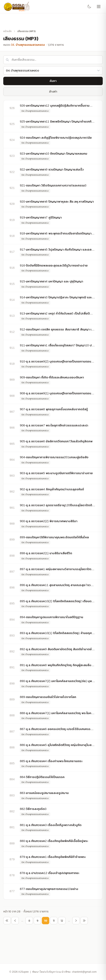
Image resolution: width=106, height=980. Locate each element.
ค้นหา (53, 81)
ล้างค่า (53, 91)
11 (54, 921)
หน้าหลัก (7, 31)
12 (62, 921)
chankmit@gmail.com (84, 972)
